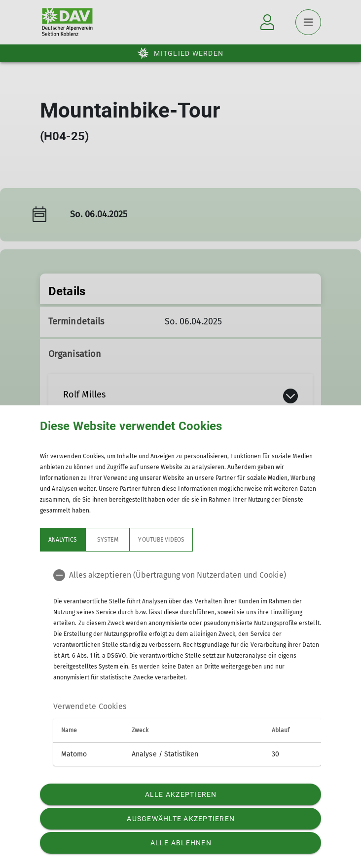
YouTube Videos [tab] (161, 540)
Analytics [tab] (63, 540)
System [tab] (108, 540)
